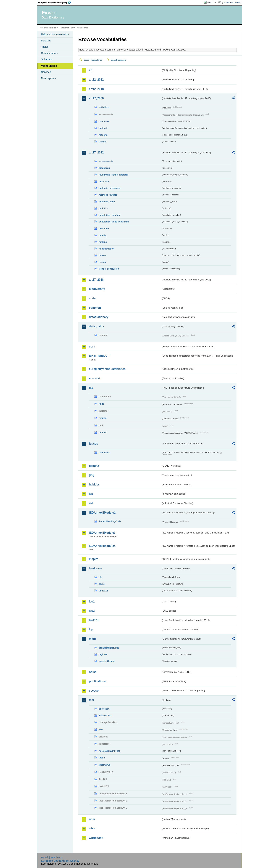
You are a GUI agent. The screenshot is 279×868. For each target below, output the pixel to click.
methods (103, 128)
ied (91, 503)
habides (94, 485)
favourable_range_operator (114, 175)
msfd (92, 639)
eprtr (92, 347)
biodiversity (97, 289)
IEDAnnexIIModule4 (102, 546)
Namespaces (49, 78)
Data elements (49, 53)
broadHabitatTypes (109, 648)
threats (103, 255)
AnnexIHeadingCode (110, 521)
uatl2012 (103, 591)
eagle (102, 584)
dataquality (96, 326)
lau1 (92, 602)
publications (97, 681)
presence (104, 228)
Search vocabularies (93, 60)
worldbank (96, 838)
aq (91, 70)
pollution (104, 208)
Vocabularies (49, 66)
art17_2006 (96, 98)
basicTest (104, 709)
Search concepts (119, 60)
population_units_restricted (114, 222)
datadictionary (99, 317)
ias (91, 494)
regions (103, 654)
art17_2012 (96, 152)
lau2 (92, 611)
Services (46, 72)
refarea (103, 418)
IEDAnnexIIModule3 (102, 533)
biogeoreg (104, 168)
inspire (94, 559)
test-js (102, 758)
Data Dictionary (68, 28)
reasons (103, 135)
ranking (103, 242)
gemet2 (94, 466)
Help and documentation (55, 34)
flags (101, 404)
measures (104, 181)
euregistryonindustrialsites (107, 369)
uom (92, 819)
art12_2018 (96, 89)
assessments (106, 161)
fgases (94, 444)
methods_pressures (110, 188)
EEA (56, 2)
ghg (92, 475)
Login (210, 2)
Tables (45, 47)
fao (91, 388)
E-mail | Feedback (51, 858)
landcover (96, 568)
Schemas (46, 59)
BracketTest (105, 716)
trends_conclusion (109, 269)
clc (100, 577)
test (91, 700)
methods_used (107, 202)
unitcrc (103, 432)
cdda (92, 298)
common (95, 308)
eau (101, 729)
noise (93, 672)
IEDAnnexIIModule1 (102, 513)
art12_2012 (96, 80)
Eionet (55, 28)
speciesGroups (107, 661)
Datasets (46, 41)
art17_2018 (96, 280)
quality (102, 235)
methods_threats (108, 195)
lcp (91, 629)
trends (102, 142)
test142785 (105, 765)
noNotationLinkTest (109, 751)
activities (104, 107)
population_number (109, 215)
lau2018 (94, 620)
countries (104, 121)
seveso (94, 691)
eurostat (95, 378)
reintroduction (106, 249)
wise (92, 828)
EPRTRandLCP (99, 356)
